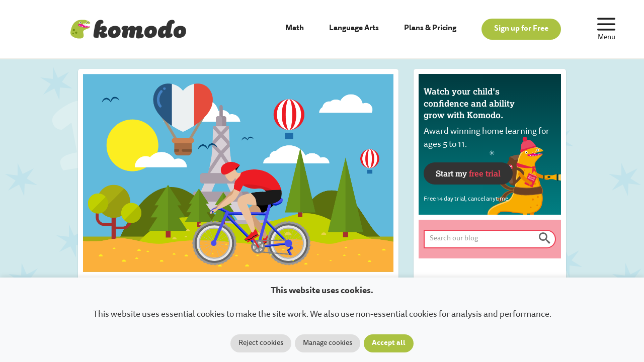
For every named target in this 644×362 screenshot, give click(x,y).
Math (295, 28)
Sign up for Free (521, 29)
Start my (468, 173)
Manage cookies (328, 343)
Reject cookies (261, 343)
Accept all (389, 343)
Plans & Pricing (430, 28)
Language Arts (354, 28)
